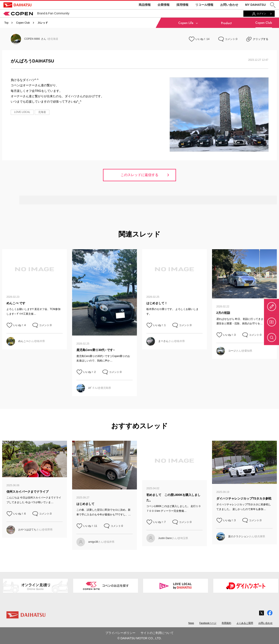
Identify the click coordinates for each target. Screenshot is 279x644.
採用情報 (182, 5)
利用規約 (226, 623)
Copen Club (23, 23)
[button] (273, 5)
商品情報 (145, 5)
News (191, 623)
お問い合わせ (229, 5)
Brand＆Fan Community (36, 13)
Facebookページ (208, 623)
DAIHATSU (17, 5)
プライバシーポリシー (120, 633)
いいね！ (201, 39)
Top (6, 23)
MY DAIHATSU (255, 5)
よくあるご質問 (245, 623)
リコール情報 (204, 5)
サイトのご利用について (157, 633)
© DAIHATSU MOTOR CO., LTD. (139, 638)
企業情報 (164, 5)
